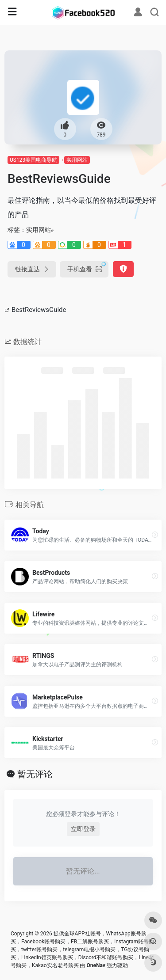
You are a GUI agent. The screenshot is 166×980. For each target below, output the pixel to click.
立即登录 (83, 829)
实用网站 (77, 160)
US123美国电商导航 (33, 160)
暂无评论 (35, 774)
